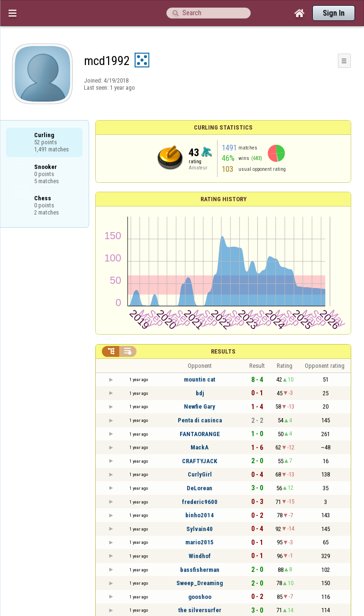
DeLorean (200, 488)
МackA (200, 447)
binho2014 (200, 515)
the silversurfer (200, 610)
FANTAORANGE (200, 434)
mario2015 (200, 542)
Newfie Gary (200, 406)
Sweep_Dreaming (200, 583)
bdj (200, 393)
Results (223, 351)
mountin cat (200, 379)
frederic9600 (200, 502)
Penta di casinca (200, 420)
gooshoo (200, 597)
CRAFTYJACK (200, 461)
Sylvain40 (200, 529)
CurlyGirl (200, 474)
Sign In (334, 13)
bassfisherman (200, 570)
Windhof (200, 556)
